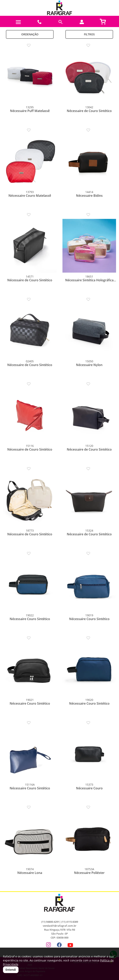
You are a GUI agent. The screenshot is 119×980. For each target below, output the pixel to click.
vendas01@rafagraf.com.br (60, 926)
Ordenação (30, 34)
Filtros (89, 34)
